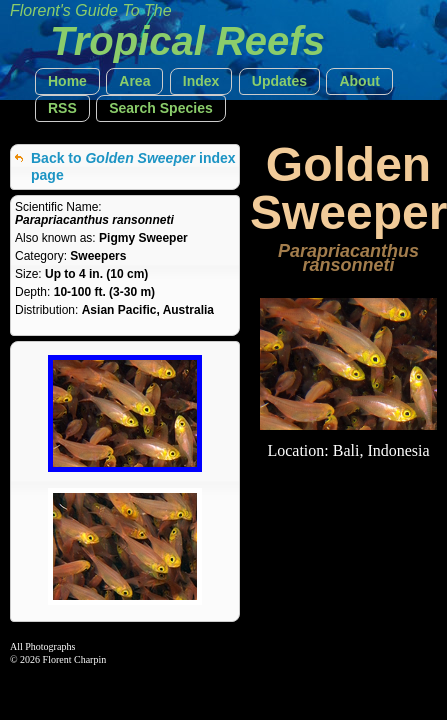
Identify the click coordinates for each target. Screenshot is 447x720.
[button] (67, 81)
